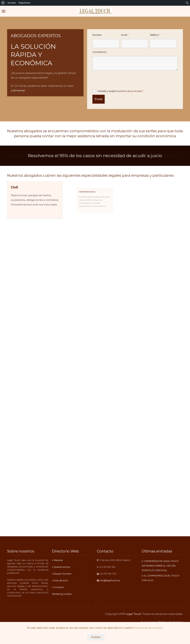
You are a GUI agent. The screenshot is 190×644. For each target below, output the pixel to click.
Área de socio (61, 580)
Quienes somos (62, 567)
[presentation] (119, 81)
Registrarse (25, 3)
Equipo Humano (62, 574)
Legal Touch (133, 614)
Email (125, 35)
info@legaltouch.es (110, 580)
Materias (58, 560)
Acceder (12, 3)
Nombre (97, 35)
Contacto (58, 587)
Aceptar (96, 637)
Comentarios (99, 52)
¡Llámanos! (18, 90)
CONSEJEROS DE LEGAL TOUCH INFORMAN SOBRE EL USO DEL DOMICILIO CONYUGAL (160, 566)
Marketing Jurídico (62, 594)
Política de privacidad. (148, 628)
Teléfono (155, 35)
